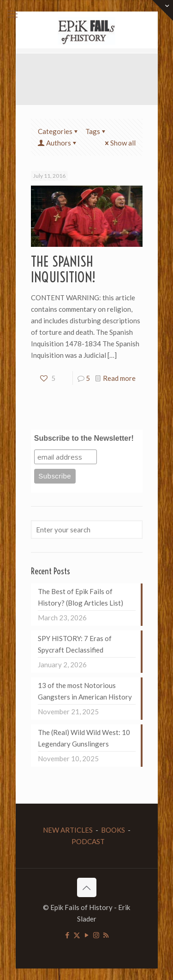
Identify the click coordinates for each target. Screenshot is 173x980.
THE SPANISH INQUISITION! (63, 269)
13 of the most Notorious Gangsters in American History (85, 691)
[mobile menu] (12, 14)
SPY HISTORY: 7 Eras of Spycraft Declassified (75, 644)
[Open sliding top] (163, 10)
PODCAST (88, 841)
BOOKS (113, 830)
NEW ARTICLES (68, 830)
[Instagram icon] (96, 935)
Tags (96, 131)
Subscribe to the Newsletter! (84, 438)
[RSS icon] (106, 935)
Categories (59, 131)
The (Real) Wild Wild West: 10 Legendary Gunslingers (84, 738)
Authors (58, 143)
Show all (119, 143)
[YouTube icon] (86, 935)
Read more (119, 378)
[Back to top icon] (87, 887)
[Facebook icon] (67, 935)
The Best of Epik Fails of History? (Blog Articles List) (81, 597)
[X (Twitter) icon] (77, 935)
